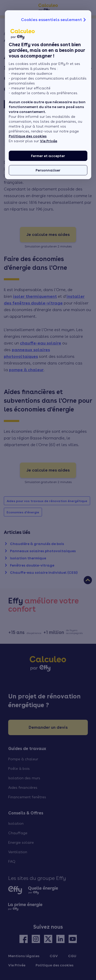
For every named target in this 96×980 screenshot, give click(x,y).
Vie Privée (49, 141)
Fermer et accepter (48, 156)
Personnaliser (48, 170)
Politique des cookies (28, 136)
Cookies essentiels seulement (54, 20)
